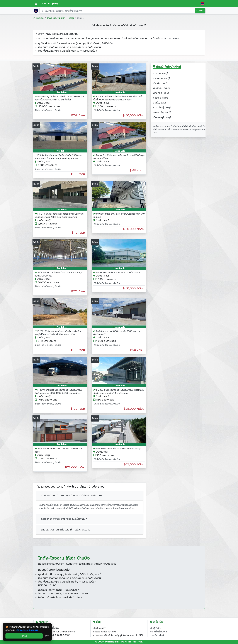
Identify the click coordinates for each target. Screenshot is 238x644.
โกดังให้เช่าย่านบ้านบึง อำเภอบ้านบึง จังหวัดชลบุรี (119, 449)
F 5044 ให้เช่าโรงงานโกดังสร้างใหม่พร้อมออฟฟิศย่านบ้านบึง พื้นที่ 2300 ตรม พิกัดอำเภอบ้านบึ (59, 215)
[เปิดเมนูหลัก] (36, 4)
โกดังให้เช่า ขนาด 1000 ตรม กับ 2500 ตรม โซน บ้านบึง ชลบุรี (117, 333)
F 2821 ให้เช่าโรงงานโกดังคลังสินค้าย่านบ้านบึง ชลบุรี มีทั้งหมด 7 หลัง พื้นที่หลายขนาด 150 (58, 333)
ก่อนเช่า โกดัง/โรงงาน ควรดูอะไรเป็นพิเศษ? (64, 519)
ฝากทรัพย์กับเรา (158, 632)
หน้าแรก (38, 18)
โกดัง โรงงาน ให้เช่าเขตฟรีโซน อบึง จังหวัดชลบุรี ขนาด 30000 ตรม (58, 274)
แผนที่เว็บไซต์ (157, 635)
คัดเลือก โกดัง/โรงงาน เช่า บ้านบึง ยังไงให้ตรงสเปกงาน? (72, 496)
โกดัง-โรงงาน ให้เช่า (56, 18)
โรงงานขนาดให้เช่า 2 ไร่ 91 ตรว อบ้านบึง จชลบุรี (118, 273)
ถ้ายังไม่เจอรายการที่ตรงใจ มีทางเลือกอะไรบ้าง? (66, 530)
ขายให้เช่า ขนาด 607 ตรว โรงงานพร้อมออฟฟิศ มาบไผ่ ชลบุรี (119, 215)
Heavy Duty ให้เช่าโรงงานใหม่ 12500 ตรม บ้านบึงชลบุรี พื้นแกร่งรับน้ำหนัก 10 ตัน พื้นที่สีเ (59, 98)
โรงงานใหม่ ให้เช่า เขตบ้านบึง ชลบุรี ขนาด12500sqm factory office (119, 157)
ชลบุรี (71, 18)
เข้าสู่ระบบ (156, 628)
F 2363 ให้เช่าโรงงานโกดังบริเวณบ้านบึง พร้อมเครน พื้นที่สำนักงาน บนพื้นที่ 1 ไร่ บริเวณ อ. (119, 392)
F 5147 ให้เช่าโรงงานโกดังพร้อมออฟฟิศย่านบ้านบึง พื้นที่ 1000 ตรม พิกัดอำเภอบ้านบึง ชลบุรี (118, 98)
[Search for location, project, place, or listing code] (117, 11)
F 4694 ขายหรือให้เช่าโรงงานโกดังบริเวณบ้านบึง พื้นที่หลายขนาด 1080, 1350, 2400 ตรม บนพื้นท (59, 392)
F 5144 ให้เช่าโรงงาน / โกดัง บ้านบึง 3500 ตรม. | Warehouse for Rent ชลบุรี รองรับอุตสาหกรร (59, 157)
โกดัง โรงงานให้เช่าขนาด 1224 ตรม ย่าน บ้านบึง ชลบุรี (58, 450)
